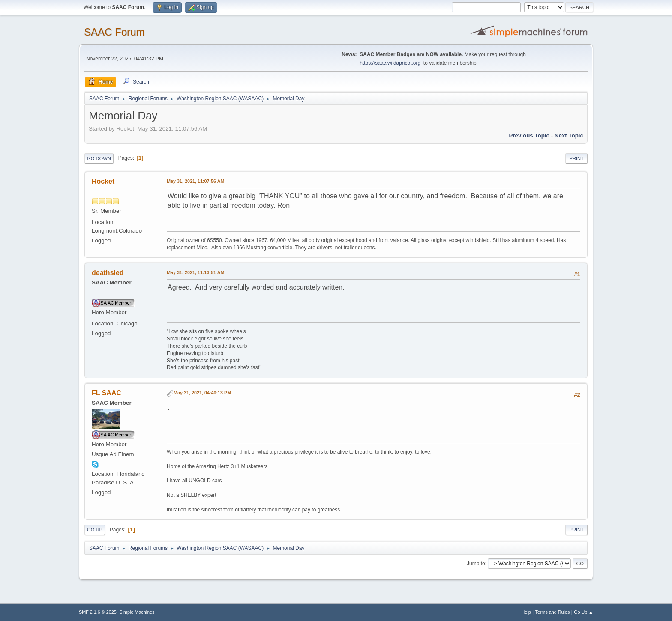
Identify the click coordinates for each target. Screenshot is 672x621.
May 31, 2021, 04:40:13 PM (202, 393)
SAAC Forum (114, 32)
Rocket (103, 181)
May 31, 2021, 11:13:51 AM (195, 272)
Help (526, 612)
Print (576, 158)
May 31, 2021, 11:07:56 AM (195, 181)
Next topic (569, 136)
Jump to (476, 564)
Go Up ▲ (583, 612)
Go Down (99, 158)
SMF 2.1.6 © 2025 (98, 612)
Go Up (95, 530)
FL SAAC (106, 393)
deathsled (108, 273)
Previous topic (529, 136)
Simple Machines (137, 612)
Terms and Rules (553, 612)
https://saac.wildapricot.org (390, 63)
